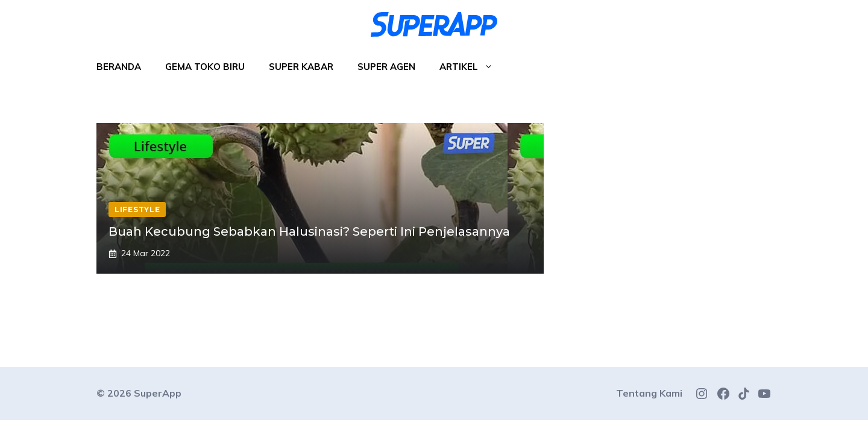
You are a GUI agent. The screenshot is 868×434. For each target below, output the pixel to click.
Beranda (119, 67)
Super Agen (386, 67)
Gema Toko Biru (205, 67)
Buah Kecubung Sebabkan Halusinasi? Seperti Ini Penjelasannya (309, 231)
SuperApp (158, 393)
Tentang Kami (649, 393)
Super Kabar (301, 67)
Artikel (472, 67)
